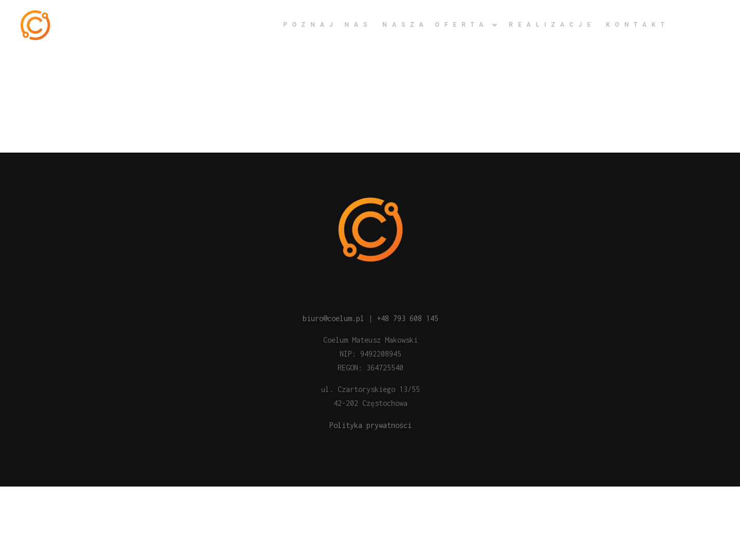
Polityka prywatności (371, 425)
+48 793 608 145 (408, 318)
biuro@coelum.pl (334, 318)
